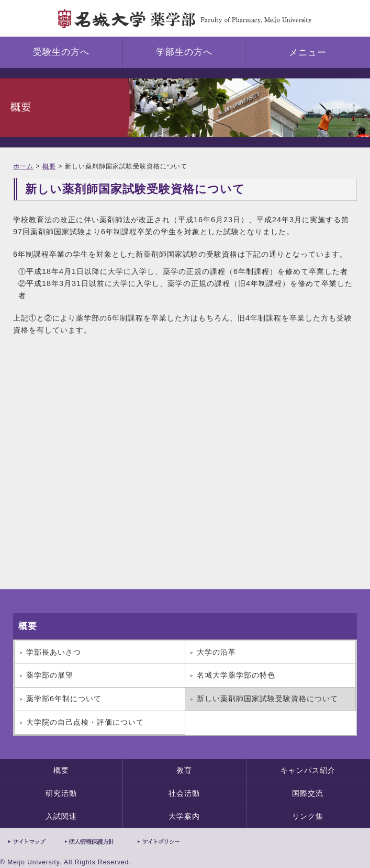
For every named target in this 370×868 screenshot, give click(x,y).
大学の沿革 (216, 652)
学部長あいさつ (54, 652)
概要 (49, 166)
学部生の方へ (184, 52)
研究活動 (61, 793)
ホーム (23, 166)
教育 (184, 770)
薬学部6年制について (64, 699)
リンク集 (308, 816)
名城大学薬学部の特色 (236, 675)
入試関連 (61, 816)
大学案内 (184, 816)
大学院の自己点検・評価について (85, 722)
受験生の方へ (61, 52)
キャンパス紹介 (308, 770)
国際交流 (308, 793)
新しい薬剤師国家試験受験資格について (267, 699)
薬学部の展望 (50, 675)
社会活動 (184, 793)
